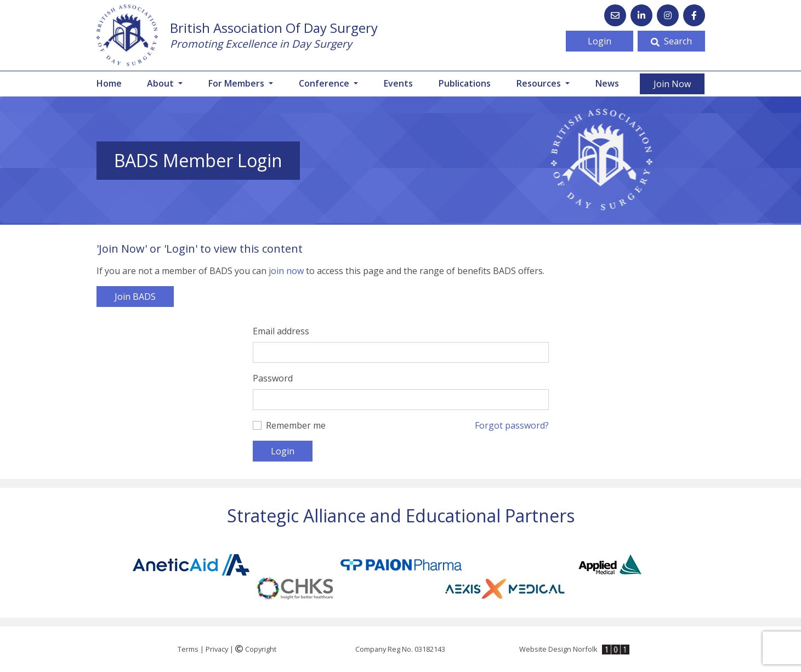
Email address (281, 331)
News (607, 83)
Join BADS (135, 297)
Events (398, 83)
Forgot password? (512, 425)
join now (286, 271)
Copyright (256, 649)
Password (273, 378)
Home (109, 83)
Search (671, 41)
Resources (540, 83)
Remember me (296, 425)
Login (600, 41)
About (161, 83)
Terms (188, 649)
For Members (237, 83)
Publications (465, 83)
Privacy (217, 649)
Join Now (672, 84)
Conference (325, 83)
